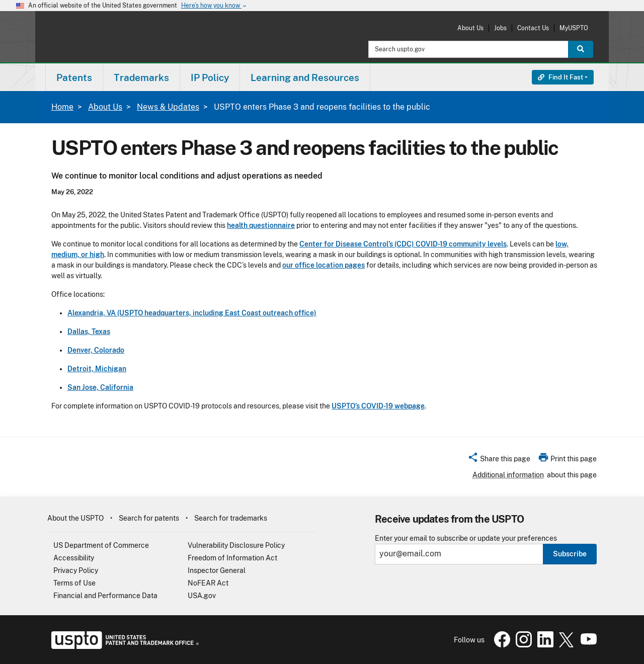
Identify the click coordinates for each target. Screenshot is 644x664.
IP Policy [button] (210, 77)
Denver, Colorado (96, 350)
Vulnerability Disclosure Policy (236, 545)
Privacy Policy (76, 570)
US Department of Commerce (101, 545)
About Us (470, 28)
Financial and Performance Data (105, 596)
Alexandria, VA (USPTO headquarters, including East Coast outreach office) (192, 313)
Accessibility (74, 558)
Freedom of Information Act (232, 558)
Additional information (508, 475)
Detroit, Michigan (97, 369)
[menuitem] (74, 77)
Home (62, 107)
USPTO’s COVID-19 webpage (378, 406)
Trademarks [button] (141, 77)
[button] (499, 460)
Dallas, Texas (89, 331)
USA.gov (202, 596)
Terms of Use (74, 583)
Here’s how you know (214, 6)
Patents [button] (74, 77)
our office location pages (324, 265)
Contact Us (533, 28)
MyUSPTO (574, 28)
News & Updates (168, 107)
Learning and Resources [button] (305, 77)
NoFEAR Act (208, 583)
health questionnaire (261, 225)
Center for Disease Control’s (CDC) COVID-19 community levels (403, 244)
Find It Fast (560, 77)
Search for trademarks (231, 518)
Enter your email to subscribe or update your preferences (466, 538)
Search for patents (149, 518)
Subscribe (570, 554)
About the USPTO (75, 518)
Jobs (500, 28)
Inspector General (217, 570)
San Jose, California (100, 387)
